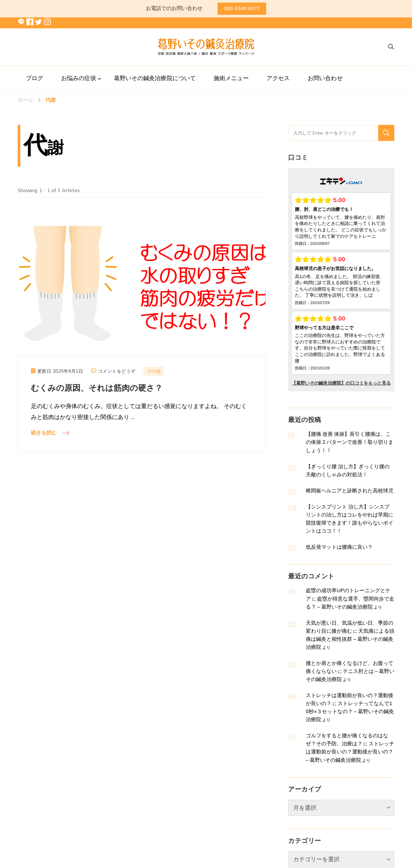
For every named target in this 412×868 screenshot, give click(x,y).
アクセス (278, 78)
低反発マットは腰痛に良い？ (333, 519)
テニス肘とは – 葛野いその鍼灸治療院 (356, 625)
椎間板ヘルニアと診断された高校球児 (341, 477)
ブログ (35, 78)
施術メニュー (231, 78)
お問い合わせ (325, 78)
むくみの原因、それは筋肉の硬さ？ (97, 388)
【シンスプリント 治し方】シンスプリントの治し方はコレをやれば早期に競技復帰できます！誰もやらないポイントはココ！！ (348, 498)
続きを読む (44, 433)
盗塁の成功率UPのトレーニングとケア (342, 562)
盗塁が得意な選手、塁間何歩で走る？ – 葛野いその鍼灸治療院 (350, 568)
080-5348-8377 (242, 9)
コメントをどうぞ (117, 371)
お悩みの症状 (79, 78)
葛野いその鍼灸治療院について (155, 78)
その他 (154, 371)
